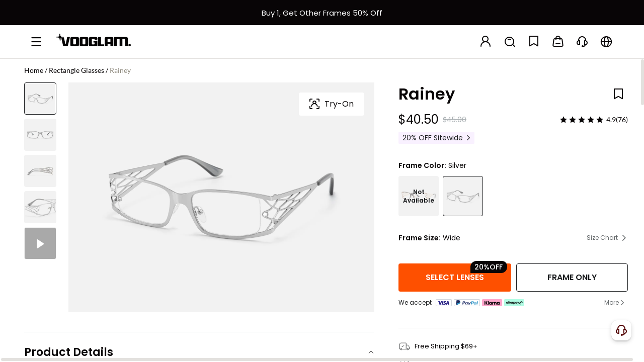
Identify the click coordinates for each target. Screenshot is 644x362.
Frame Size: (420, 238)
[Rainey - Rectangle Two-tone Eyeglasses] (419, 196)
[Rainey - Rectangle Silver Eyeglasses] (463, 196)
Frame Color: (422, 165)
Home (34, 70)
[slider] (582, 120)
